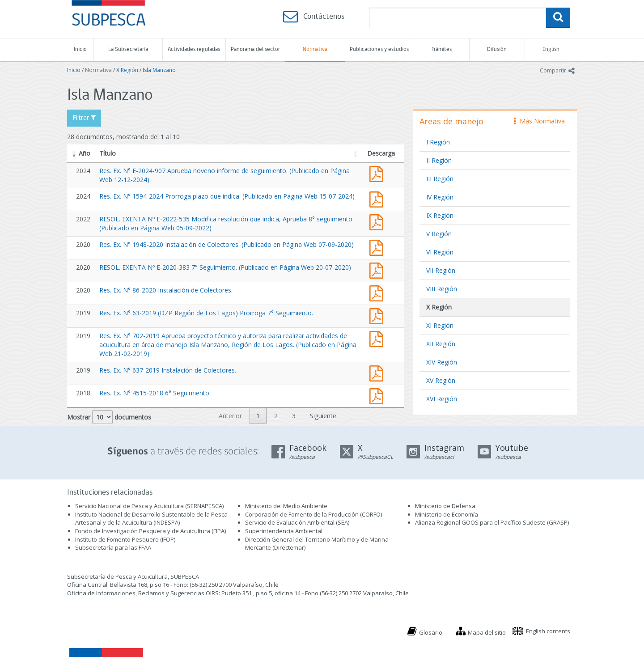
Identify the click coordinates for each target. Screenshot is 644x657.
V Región (439, 234)
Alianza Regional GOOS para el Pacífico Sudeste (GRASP (491, 522)
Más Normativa (539, 121)
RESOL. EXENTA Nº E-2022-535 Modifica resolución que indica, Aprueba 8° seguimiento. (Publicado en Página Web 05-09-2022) (378, 221)
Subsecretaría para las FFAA (113, 547)
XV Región (441, 380)
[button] (74, 153)
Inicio (80, 49)
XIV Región (442, 362)
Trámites (442, 49)
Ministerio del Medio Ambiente (286, 506)
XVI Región (442, 399)
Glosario (431, 632)
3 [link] (294, 416)
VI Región (440, 252)
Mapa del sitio (487, 632)
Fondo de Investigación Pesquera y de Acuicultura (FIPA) (150, 531)
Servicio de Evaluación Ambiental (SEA (297, 522)
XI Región (440, 325)
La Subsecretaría (128, 49)
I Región (438, 142)
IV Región (440, 197)
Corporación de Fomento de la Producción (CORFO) (314, 514)
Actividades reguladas (194, 49)
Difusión (497, 49)
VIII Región (442, 289)
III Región (440, 179)
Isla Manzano (159, 70)
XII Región (441, 344)
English (551, 49)
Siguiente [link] (323, 416)
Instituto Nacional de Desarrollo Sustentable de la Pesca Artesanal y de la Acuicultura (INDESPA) (151, 519)
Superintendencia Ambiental (284, 531)
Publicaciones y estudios (379, 49)
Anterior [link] (230, 416)
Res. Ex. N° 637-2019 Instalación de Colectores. (168, 370)
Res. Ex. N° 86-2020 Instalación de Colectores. (166, 290)
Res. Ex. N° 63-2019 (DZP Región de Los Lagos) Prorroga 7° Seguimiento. (206, 313)
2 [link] (276, 416)
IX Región (440, 215)
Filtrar (84, 117)
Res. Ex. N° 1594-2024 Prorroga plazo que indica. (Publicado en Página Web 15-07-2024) (227, 196)
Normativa (315, 49)
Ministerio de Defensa (445, 506)
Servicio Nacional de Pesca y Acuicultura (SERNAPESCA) (149, 506)
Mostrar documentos (109, 417)
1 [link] (258, 416)
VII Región (441, 270)
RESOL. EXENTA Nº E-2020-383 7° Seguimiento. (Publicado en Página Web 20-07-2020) (225, 267)
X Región (127, 70)
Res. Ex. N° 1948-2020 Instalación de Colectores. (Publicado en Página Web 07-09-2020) (227, 244)
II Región (439, 160)
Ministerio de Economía (447, 514)
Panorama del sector (255, 49)
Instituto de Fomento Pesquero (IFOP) (125, 539)
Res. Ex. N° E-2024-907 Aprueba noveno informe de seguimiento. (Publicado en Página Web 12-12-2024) (378, 173)
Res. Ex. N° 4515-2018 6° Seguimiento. (155, 393)
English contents (548, 631)
